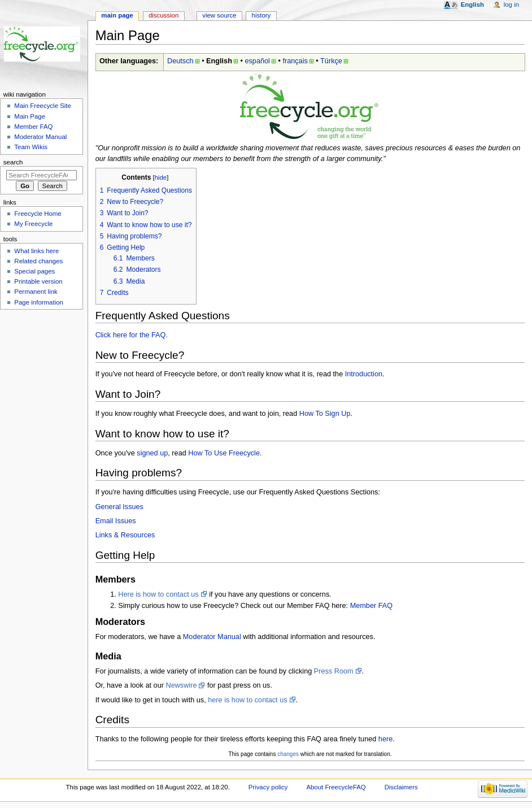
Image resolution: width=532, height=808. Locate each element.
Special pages (34, 271)
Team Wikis (31, 147)
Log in (511, 5)
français (295, 61)
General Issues (119, 507)
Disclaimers (401, 787)
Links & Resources (125, 535)
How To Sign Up (325, 414)
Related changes (38, 261)
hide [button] (161, 177)
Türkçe (331, 61)
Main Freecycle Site (43, 106)
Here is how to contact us (158, 594)
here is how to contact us (247, 700)
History (261, 15)
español (257, 61)
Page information (39, 302)
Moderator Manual (212, 637)
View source (219, 15)
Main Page (30, 116)
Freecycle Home (38, 214)
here (385, 739)
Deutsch (180, 61)
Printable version (38, 281)
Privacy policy (268, 787)
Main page (117, 15)
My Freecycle (33, 224)
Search (13, 162)
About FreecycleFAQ (336, 787)
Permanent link (36, 292)
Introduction (364, 374)
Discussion (163, 15)
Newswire (181, 685)
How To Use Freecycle (224, 453)
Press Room (334, 671)
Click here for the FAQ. (132, 335)
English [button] (472, 5)
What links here (36, 251)
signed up (152, 453)
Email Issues (116, 521)
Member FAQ (371, 606)
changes (288, 754)
